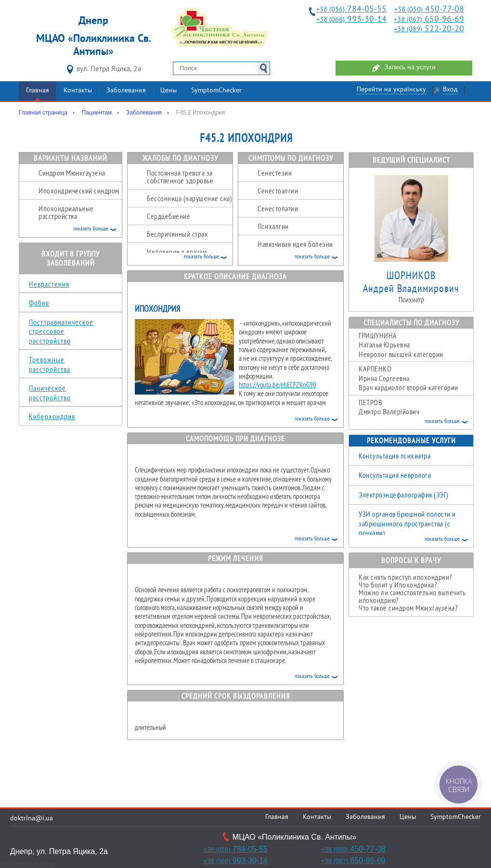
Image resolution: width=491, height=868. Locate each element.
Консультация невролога (395, 475)
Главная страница (43, 113)
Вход (450, 90)
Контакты (78, 91)
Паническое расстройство (50, 393)
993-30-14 (351, 19)
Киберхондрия (52, 416)
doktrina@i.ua (32, 819)
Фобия (39, 303)
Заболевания (126, 91)
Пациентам (97, 113)
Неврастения (49, 284)
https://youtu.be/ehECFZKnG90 (278, 385)
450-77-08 (429, 9)
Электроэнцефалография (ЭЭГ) (404, 495)
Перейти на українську (391, 90)
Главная (38, 91)
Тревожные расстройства (50, 364)
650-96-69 (429, 19)
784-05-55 (351, 9)
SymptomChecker (216, 91)
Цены (168, 91)
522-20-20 (429, 29)
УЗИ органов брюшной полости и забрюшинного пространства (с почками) (407, 523)
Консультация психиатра (394, 456)
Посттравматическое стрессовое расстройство (61, 331)
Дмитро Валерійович (416, 412)
